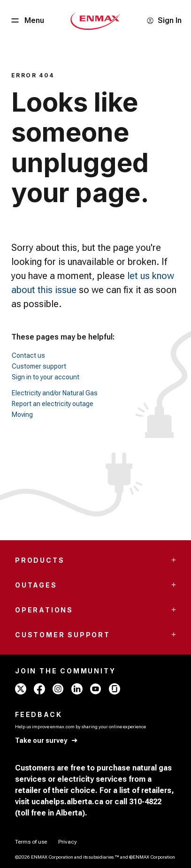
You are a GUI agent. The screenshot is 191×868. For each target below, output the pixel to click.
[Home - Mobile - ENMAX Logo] (95, 21)
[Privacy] (68, 842)
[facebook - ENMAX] (39, 689)
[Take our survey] (47, 741)
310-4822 (145, 802)
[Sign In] (164, 21)
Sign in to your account (46, 377)
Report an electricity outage (53, 404)
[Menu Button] (27, 21)
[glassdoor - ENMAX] (115, 689)
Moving (22, 415)
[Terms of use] (31, 842)
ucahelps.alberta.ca (67, 802)
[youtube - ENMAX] (96, 689)
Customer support (39, 366)
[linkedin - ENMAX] (77, 689)
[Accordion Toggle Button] (174, 560)
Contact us (28, 355)
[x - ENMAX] (21, 689)
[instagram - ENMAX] (58, 689)
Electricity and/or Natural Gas (55, 393)
